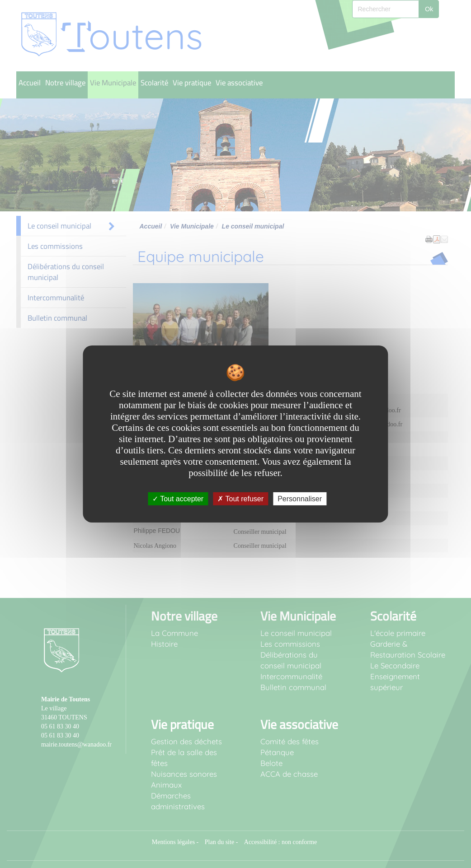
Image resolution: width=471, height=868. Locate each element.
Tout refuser (240, 499)
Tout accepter (178, 499)
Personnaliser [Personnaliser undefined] (300, 499)
